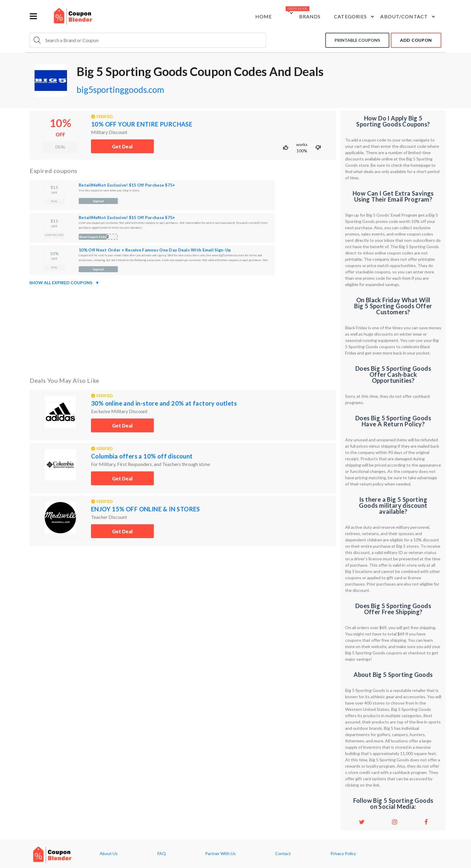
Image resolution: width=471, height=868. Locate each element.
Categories (355, 17)
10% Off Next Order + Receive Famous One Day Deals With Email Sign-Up (155, 250)
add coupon (416, 40)
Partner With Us (220, 854)
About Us (109, 854)
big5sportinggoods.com (120, 90)
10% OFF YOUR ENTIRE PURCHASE (142, 124)
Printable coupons (357, 40)
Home (264, 16)
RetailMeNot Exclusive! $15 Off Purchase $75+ (127, 185)
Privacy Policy (343, 854)
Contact (283, 854)
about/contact (409, 17)
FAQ (162, 854)
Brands (310, 16)
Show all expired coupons (64, 283)
